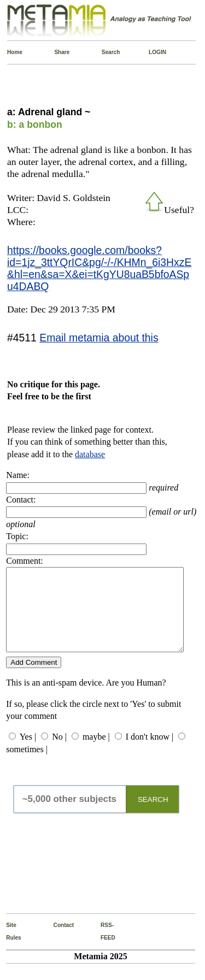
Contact (56, 941)
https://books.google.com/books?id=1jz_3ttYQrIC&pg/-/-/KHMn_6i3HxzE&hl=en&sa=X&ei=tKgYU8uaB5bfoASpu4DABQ (99, 268)
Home (10, 52)
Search (104, 52)
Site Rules (8, 947)
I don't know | (150, 753)
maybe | (96, 753)
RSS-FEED (103, 947)
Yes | (28, 753)
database (90, 454)
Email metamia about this (99, 338)
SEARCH (153, 816)
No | (59, 753)
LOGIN (151, 52)
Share (57, 52)
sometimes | (27, 766)
